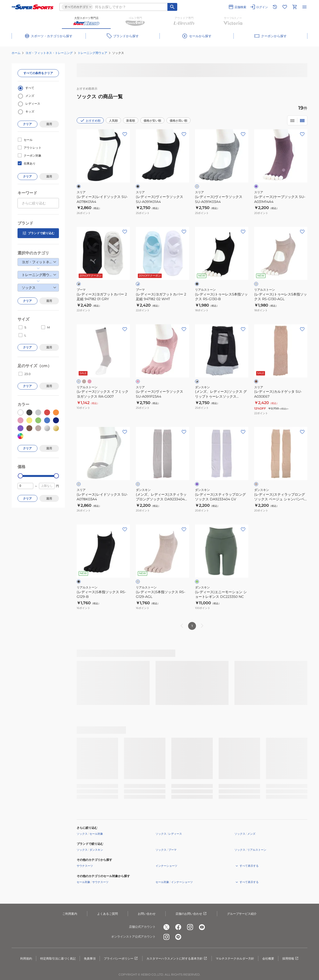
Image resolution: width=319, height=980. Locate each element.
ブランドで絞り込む (38, 233)
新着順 (131, 121)
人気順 (113, 121)
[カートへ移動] (295, 7)
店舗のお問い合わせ (191, 914)
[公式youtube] (202, 927)
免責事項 (90, 958)
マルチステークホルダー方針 (235, 958)
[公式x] (166, 927)
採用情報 (291, 959)
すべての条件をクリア (38, 73)
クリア (27, 124)
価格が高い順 (178, 121)
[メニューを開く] (304, 7)
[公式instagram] (190, 927)
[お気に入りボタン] (125, 134)
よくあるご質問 (107, 914)
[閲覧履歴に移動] (275, 7)
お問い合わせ (147, 914)
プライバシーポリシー (121, 959)
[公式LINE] (178, 937)
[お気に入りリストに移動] (285, 7)
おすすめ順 (90, 120)
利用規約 (26, 958)
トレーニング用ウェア (92, 53)
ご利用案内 (70, 914)
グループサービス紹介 (242, 914)
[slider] (20, 476)
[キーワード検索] (172, 7)
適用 (49, 124)
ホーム (16, 53)
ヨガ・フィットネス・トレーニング (49, 53)
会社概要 (268, 958)
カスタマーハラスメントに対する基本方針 (177, 959)
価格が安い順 (152, 121)
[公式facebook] (178, 927)
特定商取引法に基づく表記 (58, 958)
